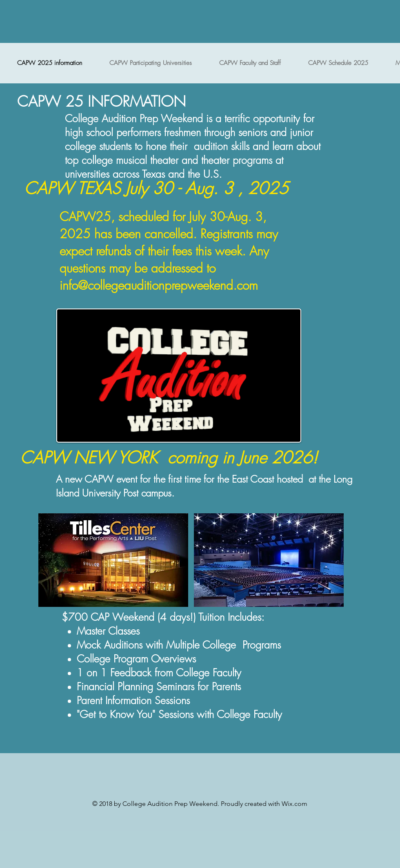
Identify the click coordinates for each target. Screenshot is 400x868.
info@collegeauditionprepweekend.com (159, 285)
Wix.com (294, 804)
